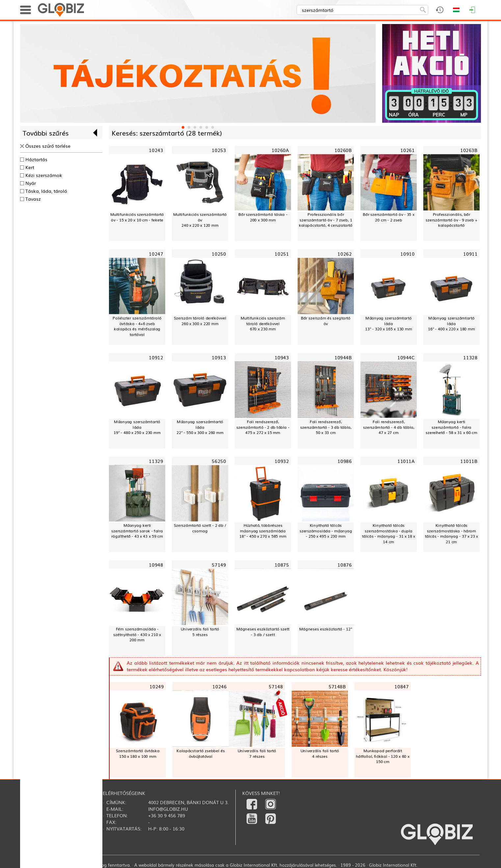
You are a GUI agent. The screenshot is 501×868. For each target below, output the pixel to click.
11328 (470, 357)
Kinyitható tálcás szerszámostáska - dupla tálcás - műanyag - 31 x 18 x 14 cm (389, 534)
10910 (407, 254)
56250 (219, 461)
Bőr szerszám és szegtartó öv (326, 321)
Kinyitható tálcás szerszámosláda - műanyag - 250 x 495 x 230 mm (326, 531)
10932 (282, 461)
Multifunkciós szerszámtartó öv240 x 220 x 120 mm (200, 220)
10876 (344, 564)
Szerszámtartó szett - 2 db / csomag (200, 528)
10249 (157, 686)
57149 (219, 564)
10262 (344, 254)
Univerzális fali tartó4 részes (320, 753)
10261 (407, 150)
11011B (469, 461)
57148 (276, 686)
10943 (282, 357)
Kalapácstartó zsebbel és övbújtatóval (200, 753)
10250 (219, 254)
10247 (156, 254)
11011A (406, 461)
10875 (282, 564)
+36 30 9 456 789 (167, 815)
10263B (469, 150)
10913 (219, 357)
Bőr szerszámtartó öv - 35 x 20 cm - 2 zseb (388, 217)
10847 (401, 686)
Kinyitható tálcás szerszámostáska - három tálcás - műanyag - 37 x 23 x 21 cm (452, 534)
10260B (343, 150)
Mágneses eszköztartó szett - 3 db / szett (263, 632)
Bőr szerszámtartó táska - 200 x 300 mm (263, 217)
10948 (156, 564)
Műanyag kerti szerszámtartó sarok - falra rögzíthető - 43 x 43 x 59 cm (137, 531)
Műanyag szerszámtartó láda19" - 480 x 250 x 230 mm (137, 427)
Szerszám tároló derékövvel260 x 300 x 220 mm (200, 321)
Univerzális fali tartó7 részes (257, 753)
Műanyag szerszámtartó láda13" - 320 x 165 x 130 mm (389, 323)
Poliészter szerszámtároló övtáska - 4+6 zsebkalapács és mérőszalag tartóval (137, 326)
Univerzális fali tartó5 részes (200, 632)
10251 (282, 254)
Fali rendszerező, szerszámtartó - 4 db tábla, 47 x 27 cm (389, 427)
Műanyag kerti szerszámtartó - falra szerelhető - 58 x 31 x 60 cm (451, 427)
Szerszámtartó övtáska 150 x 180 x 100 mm (138, 753)
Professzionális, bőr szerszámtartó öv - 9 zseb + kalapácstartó (451, 220)
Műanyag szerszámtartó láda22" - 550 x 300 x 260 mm (200, 427)
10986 (344, 461)
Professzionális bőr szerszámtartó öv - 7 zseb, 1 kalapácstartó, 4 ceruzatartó (326, 220)
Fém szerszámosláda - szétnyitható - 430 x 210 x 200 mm (137, 634)
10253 (219, 150)
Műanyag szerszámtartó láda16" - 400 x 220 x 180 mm (451, 323)
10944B (343, 357)
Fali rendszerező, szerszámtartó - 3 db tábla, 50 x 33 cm (326, 427)
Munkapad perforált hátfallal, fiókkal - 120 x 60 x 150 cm (382, 756)
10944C (406, 357)
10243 (156, 150)
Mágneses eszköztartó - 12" (326, 629)
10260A (280, 150)
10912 (156, 357)
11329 (156, 461)
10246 (219, 686)
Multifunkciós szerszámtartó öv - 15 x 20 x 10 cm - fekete (137, 217)
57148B (337, 686)
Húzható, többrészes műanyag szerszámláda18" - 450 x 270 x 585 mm (263, 531)
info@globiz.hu (168, 809)
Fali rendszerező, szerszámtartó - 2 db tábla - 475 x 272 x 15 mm (263, 427)
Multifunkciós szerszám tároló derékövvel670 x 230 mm (263, 323)
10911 (470, 254)
